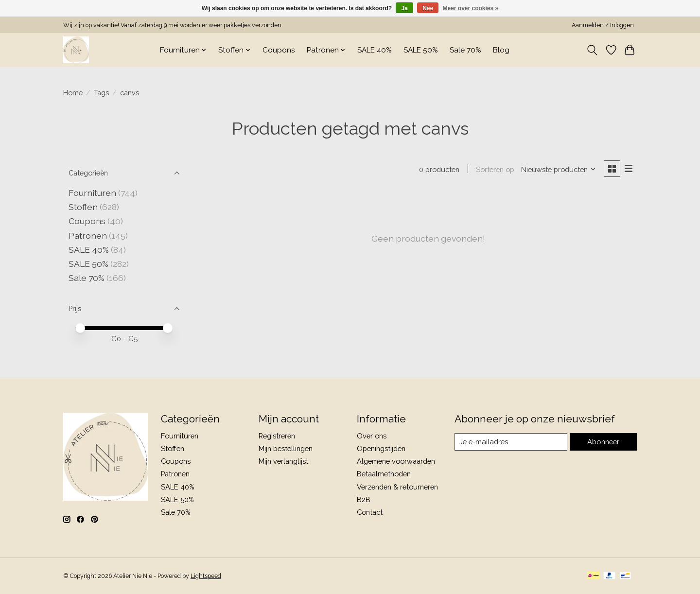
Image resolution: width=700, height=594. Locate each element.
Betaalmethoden (384, 474)
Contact (370, 512)
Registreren (277, 436)
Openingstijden (381, 448)
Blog (501, 50)
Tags (101, 93)
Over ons (372, 436)
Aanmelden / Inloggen (603, 25)
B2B (364, 499)
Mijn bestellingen (286, 448)
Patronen (88, 236)
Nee (428, 8)
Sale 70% (465, 50)
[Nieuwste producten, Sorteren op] (558, 169)
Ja (404, 8)
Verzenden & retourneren (397, 487)
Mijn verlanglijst (283, 461)
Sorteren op (495, 169)
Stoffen (83, 207)
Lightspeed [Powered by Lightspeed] (206, 576)
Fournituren (92, 193)
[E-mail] (511, 442)
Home (73, 93)
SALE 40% (375, 50)
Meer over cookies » (471, 8)
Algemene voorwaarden (396, 461)
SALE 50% (421, 50)
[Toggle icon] (592, 50)
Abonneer (603, 442)
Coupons (279, 50)
